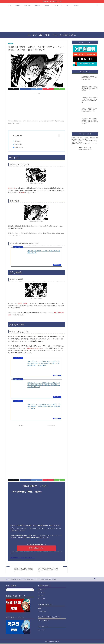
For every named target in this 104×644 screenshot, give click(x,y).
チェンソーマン (58, 5)
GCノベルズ (41, 596)
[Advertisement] (52, 19)
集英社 (40, 609)
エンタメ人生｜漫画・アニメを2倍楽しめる (52, 35)
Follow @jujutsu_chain (85, 149)
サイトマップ (41, 630)
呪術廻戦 (18, 5)
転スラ (68, 5)
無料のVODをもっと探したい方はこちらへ (23, 558)
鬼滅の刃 (76, 5)
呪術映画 (47, 5)
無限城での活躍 (20, 148)
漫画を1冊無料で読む (37, 549)
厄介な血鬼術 (19, 144)
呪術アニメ (27, 5)
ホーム (10, 5)
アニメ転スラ (41, 593)
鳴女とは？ (18, 141)
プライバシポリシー (43, 621)
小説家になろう (42, 590)
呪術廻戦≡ (38, 5)
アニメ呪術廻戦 (42, 612)
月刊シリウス (41, 599)
